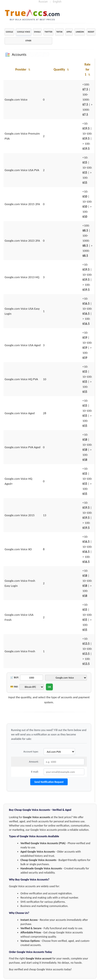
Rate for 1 (87, 69)
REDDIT (91, 32)
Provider (23, 69)
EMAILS (37, 32)
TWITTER (48, 32)
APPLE (69, 32)
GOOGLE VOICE (24, 32)
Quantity (61, 69)
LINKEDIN (80, 32)
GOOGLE (9, 32)
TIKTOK (59, 32)
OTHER (28, 41)
